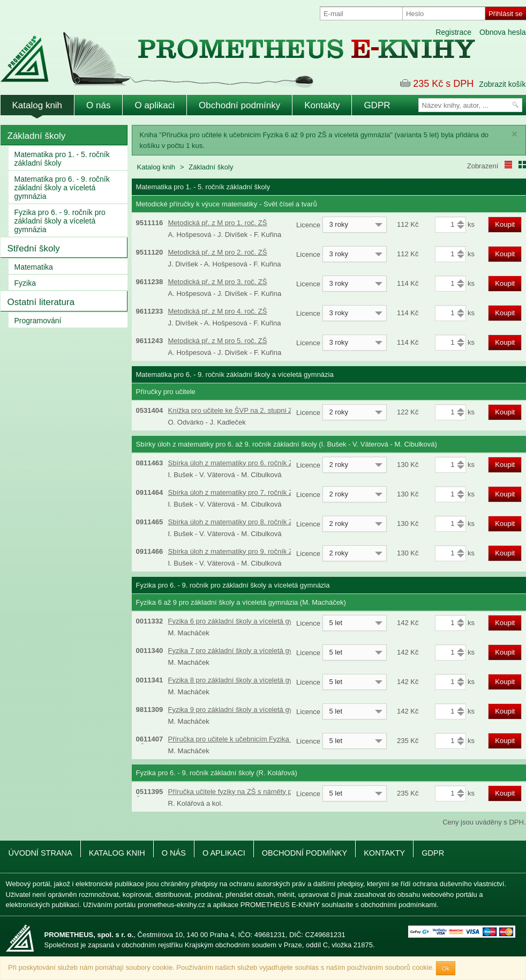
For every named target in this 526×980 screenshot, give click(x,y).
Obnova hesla (502, 32)
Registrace (453, 32)
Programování (38, 321)
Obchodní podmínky (239, 105)
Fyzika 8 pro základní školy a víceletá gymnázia (242, 680)
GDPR (377, 105)
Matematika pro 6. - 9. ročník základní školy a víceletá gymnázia (62, 188)
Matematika (34, 267)
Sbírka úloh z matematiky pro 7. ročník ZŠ (233, 492)
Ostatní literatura (41, 302)
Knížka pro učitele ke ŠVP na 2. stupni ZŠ (233, 410)
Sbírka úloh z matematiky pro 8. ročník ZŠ (233, 522)
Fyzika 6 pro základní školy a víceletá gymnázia (242, 621)
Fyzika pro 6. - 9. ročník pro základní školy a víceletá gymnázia (60, 221)
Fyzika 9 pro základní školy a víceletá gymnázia (242, 710)
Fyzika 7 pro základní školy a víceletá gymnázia (242, 651)
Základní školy (37, 136)
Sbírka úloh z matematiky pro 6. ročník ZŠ (233, 463)
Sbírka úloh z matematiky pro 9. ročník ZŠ (233, 551)
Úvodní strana (40, 853)
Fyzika (25, 283)
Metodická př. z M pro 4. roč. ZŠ (218, 311)
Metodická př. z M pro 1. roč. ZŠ (218, 223)
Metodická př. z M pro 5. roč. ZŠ (218, 341)
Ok (446, 968)
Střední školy (34, 248)
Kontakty (322, 105)
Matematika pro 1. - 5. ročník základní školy (62, 159)
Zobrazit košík (502, 84)
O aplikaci (155, 105)
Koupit (505, 224)
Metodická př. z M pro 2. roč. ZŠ (218, 252)
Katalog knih (37, 105)
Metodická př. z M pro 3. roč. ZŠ (218, 282)
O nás (98, 105)
